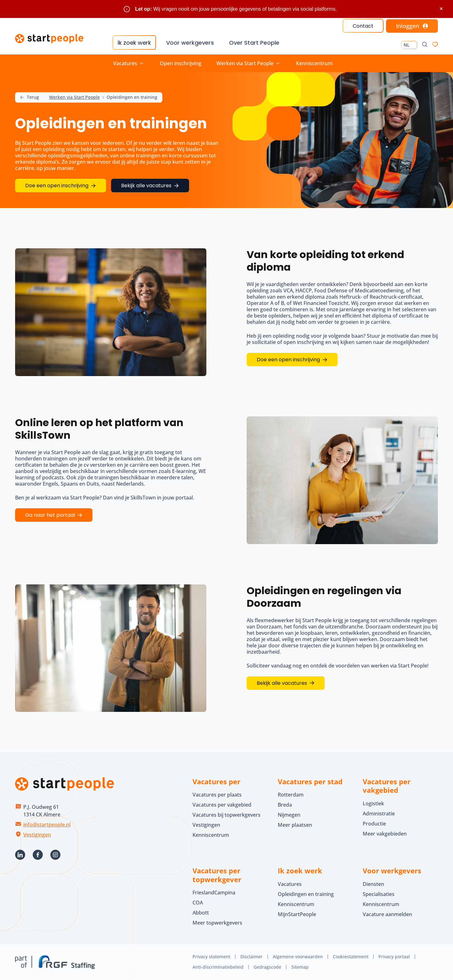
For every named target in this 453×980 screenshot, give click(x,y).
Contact (363, 26)
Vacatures (290, 884)
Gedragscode (267, 967)
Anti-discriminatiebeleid (218, 967)
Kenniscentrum (314, 63)
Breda (285, 805)
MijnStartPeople (297, 914)
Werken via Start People (74, 97)
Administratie (379, 814)
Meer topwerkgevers (217, 923)
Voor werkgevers (190, 43)
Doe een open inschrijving (288, 360)
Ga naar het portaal (50, 515)
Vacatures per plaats (217, 795)
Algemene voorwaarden (298, 957)
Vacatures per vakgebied (222, 805)
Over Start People (254, 43)
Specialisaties (379, 894)
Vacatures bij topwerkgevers (226, 815)
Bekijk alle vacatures (282, 683)
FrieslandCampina (214, 893)
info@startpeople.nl (47, 825)
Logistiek (373, 803)
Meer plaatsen (295, 825)
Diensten (373, 884)
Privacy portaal (394, 957)
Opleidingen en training (306, 894)
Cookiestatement (351, 957)
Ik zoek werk (134, 43)
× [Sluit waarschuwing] (441, 9)
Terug (30, 97)
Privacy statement (211, 957)
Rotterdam (291, 795)
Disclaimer (252, 957)
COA (198, 903)
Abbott (201, 913)
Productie (374, 824)
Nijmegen (289, 815)
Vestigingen (37, 835)
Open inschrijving (181, 63)
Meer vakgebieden (385, 834)
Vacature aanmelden (387, 914)
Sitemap (300, 967)
